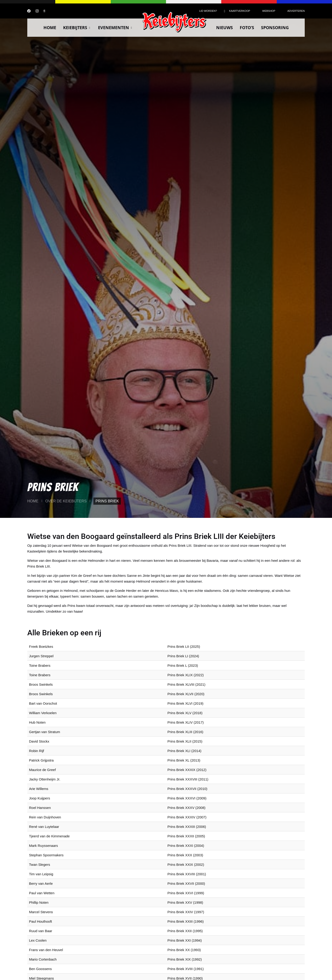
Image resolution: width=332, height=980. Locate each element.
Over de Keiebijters (66, 501)
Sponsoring (275, 28)
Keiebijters (77, 28)
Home (50, 28)
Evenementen (115, 28)
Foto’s (247, 28)
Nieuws (224, 28)
